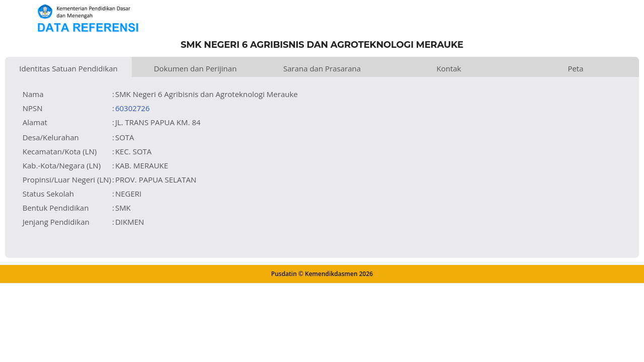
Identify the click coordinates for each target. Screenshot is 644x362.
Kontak (449, 68)
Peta (575, 68)
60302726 (133, 108)
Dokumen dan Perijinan (195, 68)
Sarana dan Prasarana (322, 68)
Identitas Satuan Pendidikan (68, 68)
